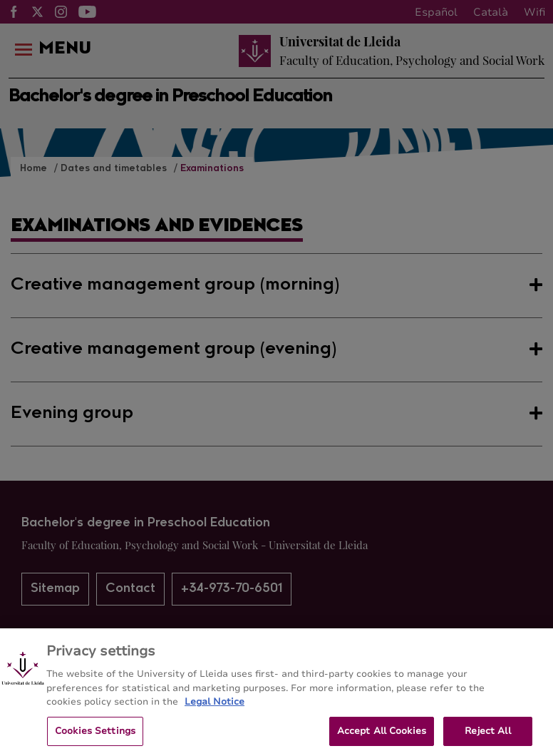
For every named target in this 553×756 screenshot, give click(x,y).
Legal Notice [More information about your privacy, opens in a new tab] (215, 712)
